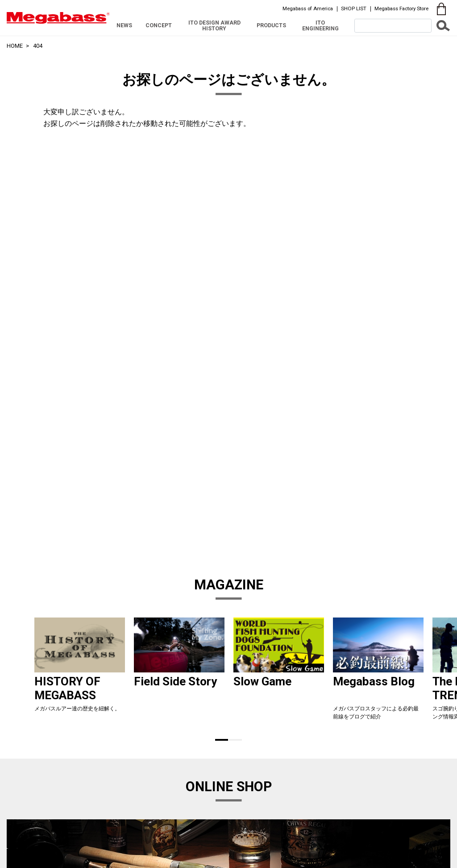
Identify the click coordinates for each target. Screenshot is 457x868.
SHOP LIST (354, 8)
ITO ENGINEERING (320, 25)
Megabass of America (308, 8)
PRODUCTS (271, 25)
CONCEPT (159, 25)
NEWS (124, 25)
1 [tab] (222, 740)
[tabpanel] (80, 673)
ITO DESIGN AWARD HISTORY (214, 25)
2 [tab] (235, 740)
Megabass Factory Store (401, 8)
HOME (15, 46)
